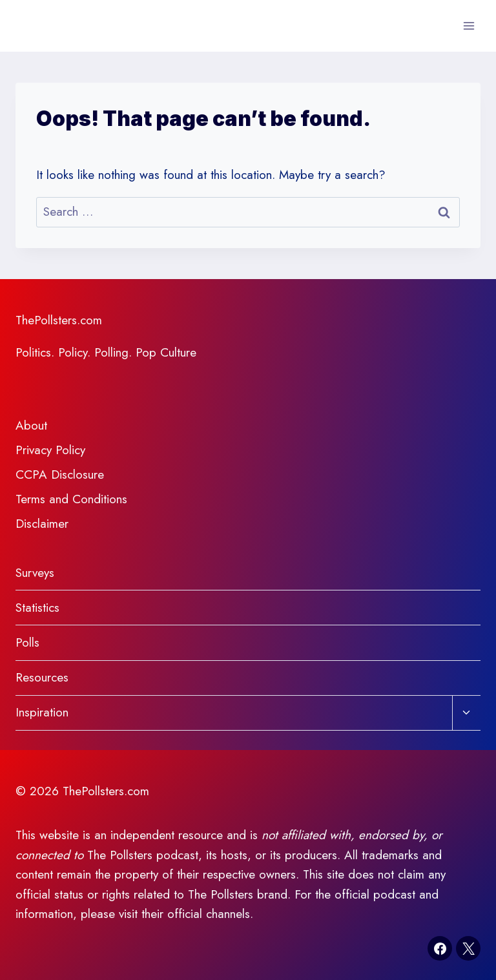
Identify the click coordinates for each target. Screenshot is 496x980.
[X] (468, 948)
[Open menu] (469, 26)
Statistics (37, 608)
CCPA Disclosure (60, 474)
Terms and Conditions (71, 499)
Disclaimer (42, 524)
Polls (27, 642)
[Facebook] (440, 948)
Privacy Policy (50, 450)
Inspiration (42, 712)
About (31, 425)
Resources (42, 677)
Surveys (35, 573)
